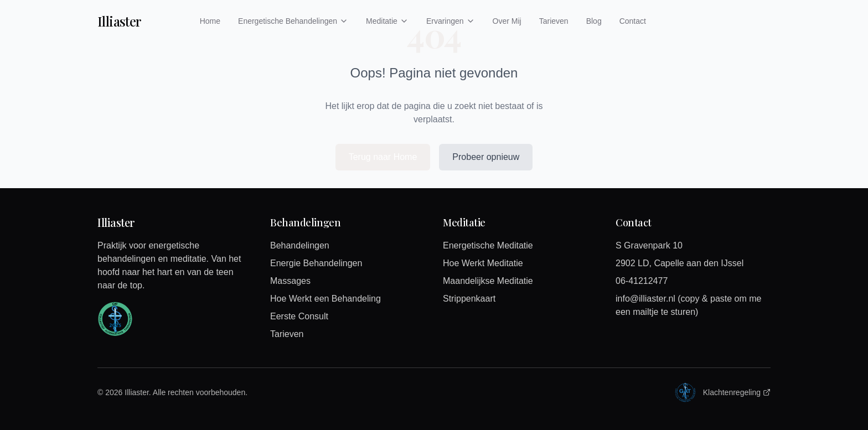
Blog (594, 21)
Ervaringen (451, 21)
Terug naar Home (383, 157)
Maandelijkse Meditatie (488, 281)
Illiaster (120, 21)
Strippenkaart (469, 299)
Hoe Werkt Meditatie (483, 263)
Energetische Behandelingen (293, 21)
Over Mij (507, 21)
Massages (290, 281)
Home (210, 21)
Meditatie (387, 21)
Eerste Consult (299, 316)
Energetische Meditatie (488, 245)
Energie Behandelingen (316, 263)
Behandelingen (300, 245)
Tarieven (554, 21)
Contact (633, 21)
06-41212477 (642, 281)
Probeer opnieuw (486, 157)
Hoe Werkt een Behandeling (325, 299)
